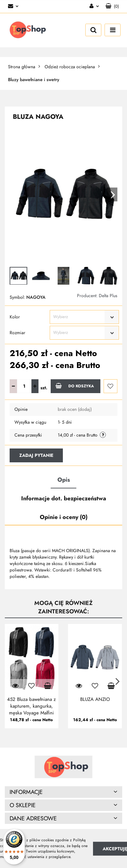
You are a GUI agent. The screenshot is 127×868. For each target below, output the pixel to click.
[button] (112, 6)
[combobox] (84, 317)
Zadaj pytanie (36, 455)
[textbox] (79, 317)
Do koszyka (75, 386)
